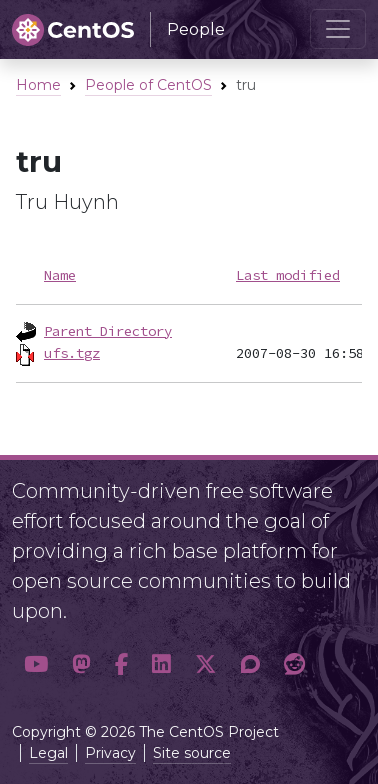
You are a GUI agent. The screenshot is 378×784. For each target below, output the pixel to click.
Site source (192, 753)
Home (38, 85)
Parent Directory (108, 331)
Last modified (288, 275)
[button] (36, 664)
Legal (48, 753)
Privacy (110, 753)
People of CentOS (148, 85)
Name (60, 275)
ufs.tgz (72, 353)
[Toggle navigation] (338, 29)
